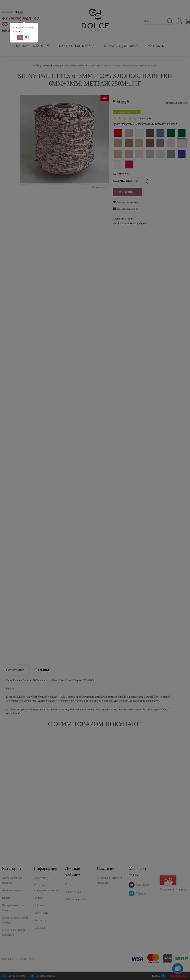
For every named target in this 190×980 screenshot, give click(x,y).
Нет (27, 37)
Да (20, 37)
